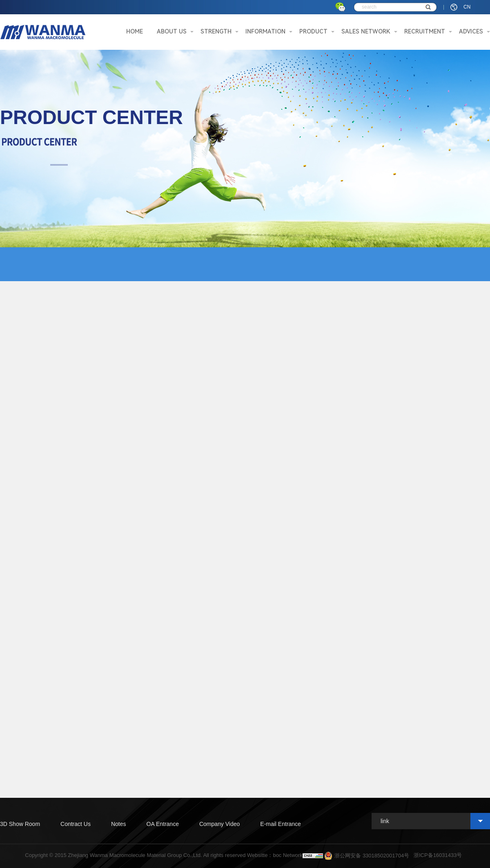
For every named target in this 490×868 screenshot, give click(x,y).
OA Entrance (163, 824)
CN (467, 7)
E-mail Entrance (281, 824)
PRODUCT (313, 31)
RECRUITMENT (425, 31)
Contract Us (76, 824)
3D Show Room (20, 824)
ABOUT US (172, 31)
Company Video (219, 824)
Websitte (257, 855)
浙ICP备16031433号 (438, 855)
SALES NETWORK (366, 31)
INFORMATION (265, 31)
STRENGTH (216, 31)
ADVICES (471, 31)
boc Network (287, 855)
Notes (119, 824)
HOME (135, 31)
